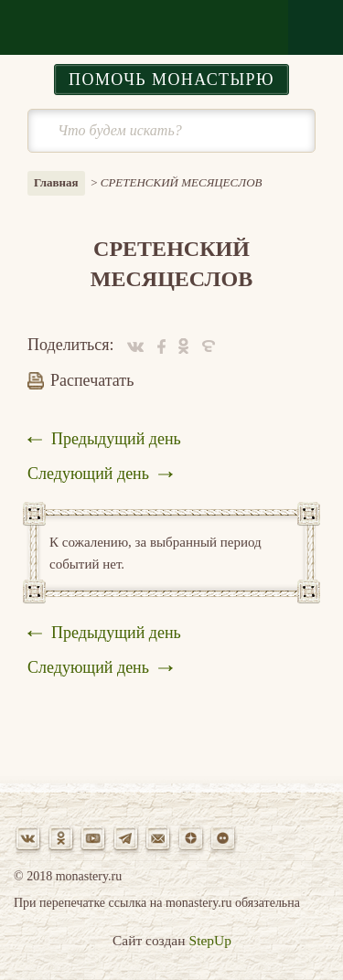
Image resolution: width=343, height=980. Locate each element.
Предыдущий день (116, 439)
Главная (56, 182)
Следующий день (88, 473)
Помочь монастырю (171, 80)
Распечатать (80, 380)
